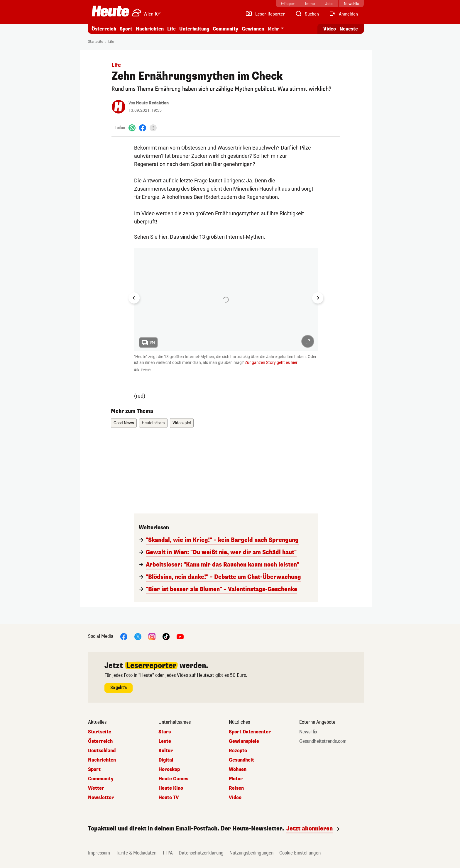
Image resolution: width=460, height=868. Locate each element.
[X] (138, 636)
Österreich (104, 29)
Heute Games (173, 779)
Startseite (95, 42)
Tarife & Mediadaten (136, 853)
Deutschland (102, 751)
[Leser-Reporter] (265, 14)
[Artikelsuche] (307, 14)
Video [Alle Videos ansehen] (330, 29)
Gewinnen (253, 29)
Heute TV (169, 798)
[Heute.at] (110, 11)
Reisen (236, 788)
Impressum (99, 853)
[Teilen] (153, 128)
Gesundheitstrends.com (323, 741)
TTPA (168, 853)
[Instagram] (152, 636)
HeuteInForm (153, 423)
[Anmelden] (343, 14)
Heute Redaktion (152, 103)
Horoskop (169, 769)
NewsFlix (308, 732)
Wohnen (238, 769)
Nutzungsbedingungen (251, 853)
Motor (236, 779)
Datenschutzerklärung (201, 853)
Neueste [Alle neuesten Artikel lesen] (349, 29)
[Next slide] (318, 298)
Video (235, 798)
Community (225, 29)
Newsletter (101, 798)
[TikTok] (166, 636)
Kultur (166, 751)
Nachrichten (150, 29)
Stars (165, 732)
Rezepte (238, 751)
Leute (165, 741)
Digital (166, 760)
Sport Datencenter (250, 732)
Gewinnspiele (244, 741)
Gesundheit (241, 760)
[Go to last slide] (134, 298)
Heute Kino (171, 788)
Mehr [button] (273, 29)
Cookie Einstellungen (300, 853)
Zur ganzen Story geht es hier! (272, 362)
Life (171, 29)
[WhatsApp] (132, 128)
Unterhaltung (194, 29)
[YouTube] (180, 636)
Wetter (96, 788)
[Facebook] (143, 128)
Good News (124, 423)
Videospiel (182, 423)
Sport (126, 29)
